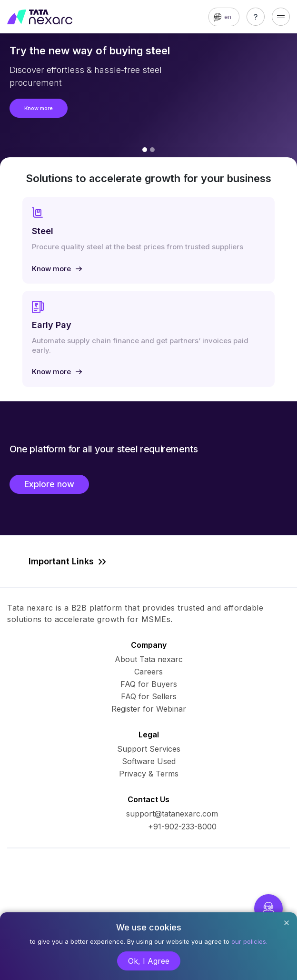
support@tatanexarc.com (172, 814)
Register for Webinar (149, 709)
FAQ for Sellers (149, 696)
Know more (39, 108)
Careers (148, 672)
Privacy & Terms (149, 774)
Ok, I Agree (149, 961)
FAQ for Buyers (149, 684)
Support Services (149, 749)
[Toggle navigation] (281, 17)
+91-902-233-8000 (182, 827)
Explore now (49, 484)
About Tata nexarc (149, 659)
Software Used (149, 761)
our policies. (249, 941)
